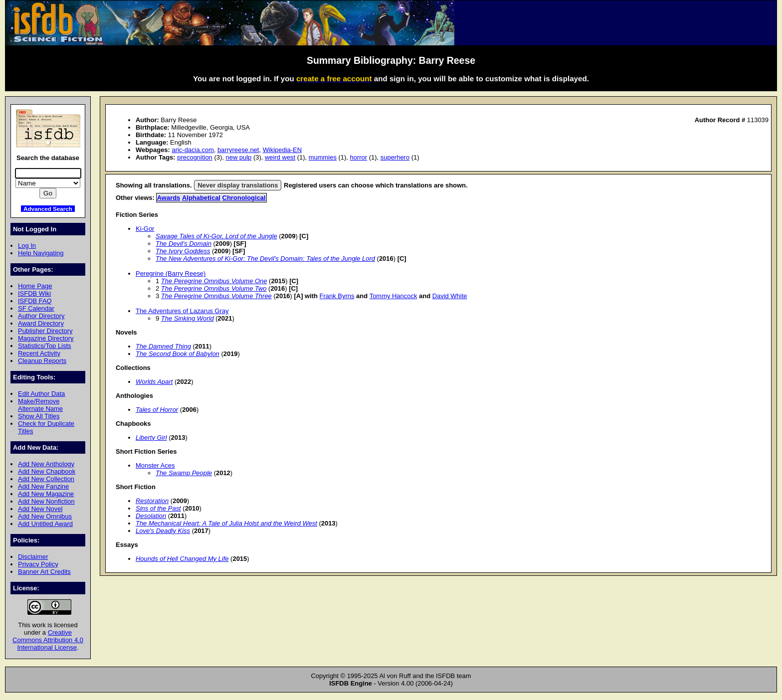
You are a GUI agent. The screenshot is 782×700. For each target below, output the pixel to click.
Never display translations (238, 185)
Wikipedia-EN (282, 150)
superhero (395, 157)
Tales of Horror (157, 410)
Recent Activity (39, 353)
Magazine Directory (46, 338)
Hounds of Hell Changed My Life (182, 559)
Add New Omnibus (45, 516)
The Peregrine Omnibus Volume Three (216, 296)
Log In (27, 246)
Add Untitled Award (45, 524)
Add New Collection (46, 479)
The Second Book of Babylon (178, 354)
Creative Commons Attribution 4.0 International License (48, 640)
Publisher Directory (45, 331)
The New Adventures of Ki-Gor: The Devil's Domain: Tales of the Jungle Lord (265, 259)
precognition (195, 157)
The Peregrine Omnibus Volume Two (214, 288)
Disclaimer (33, 557)
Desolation (151, 516)
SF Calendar (36, 308)
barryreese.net (238, 150)
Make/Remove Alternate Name (40, 405)
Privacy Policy (38, 564)
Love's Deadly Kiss (163, 531)
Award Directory (41, 323)
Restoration (152, 501)
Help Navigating (41, 253)
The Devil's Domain (184, 244)
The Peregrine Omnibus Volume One (214, 281)
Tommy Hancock (393, 296)
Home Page (35, 286)
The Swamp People (184, 473)
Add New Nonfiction (46, 501)
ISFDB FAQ (35, 301)
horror (359, 157)
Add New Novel (40, 509)
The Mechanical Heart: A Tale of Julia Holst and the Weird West (226, 523)
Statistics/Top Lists (45, 346)
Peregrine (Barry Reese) (171, 273)
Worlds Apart (154, 382)
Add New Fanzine (43, 486)
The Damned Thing (163, 346)
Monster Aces (155, 465)
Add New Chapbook (47, 471)
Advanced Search (48, 209)
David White (450, 296)
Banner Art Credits (44, 572)
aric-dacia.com (193, 150)
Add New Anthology (46, 464)
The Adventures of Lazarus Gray (182, 311)
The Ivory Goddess (183, 251)
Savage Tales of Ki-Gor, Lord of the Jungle (216, 236)
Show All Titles (39, 416)
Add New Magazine (46, 494)
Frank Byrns (337, 296)
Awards (169, 198)
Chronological (244, 198)
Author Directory (41, 316)
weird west (280, 157)
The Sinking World (188, 318)
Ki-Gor (145, 229)
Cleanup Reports (42, 361)
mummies (323, 157)
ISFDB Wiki (34, 293)
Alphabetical (201, 198)
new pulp (238, 157)
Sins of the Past (158, 508)
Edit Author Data (41, 394)
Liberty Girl (151, 437)
